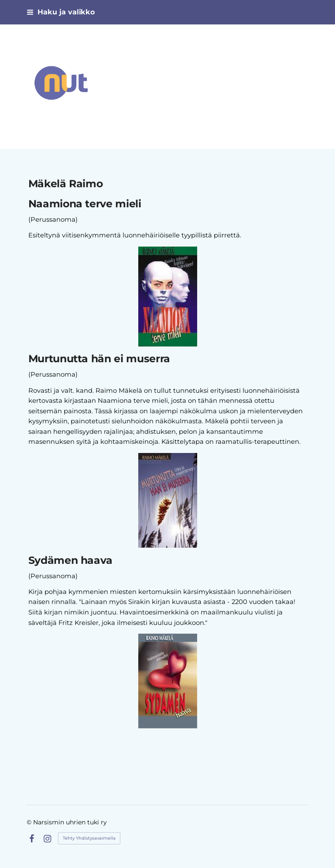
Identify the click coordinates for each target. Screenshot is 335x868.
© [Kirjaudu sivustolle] (30, 822)
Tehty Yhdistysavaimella (89, 838)
